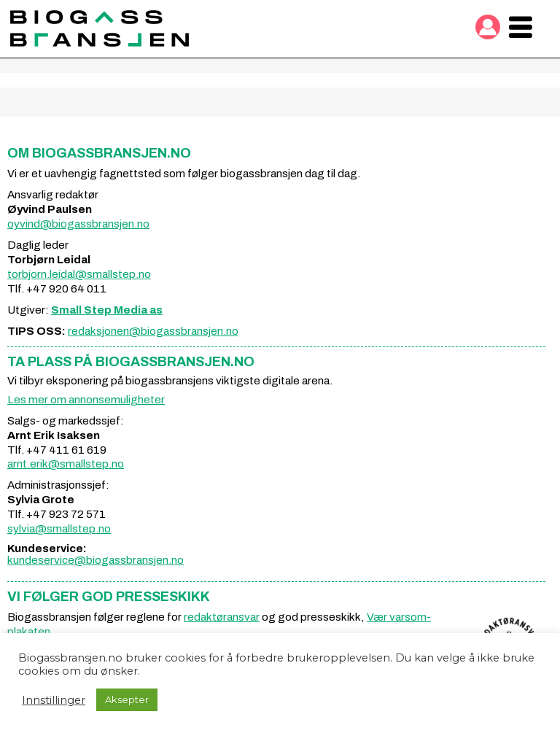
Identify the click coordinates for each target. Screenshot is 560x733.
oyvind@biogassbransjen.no (78, 224)
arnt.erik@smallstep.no (66, 464)
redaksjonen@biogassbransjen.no (153, 331)
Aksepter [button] (127, 699)
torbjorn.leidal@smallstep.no (79, 274)
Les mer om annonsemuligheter (86, 400)
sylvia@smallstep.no (59, 529)
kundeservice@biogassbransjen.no (96, 560)
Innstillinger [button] (54, 700)
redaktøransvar (222, 617)
